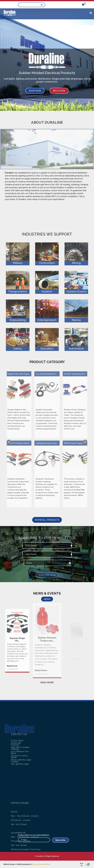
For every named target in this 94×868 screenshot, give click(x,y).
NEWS (47, 599)
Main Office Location (20, 729)
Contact (15, 784)
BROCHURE (59, 91)
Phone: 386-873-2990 (21, 741)
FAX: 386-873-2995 (20, 745)
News (14, 775)
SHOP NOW (35, 91)
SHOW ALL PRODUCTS (47, 520)
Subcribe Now (47, 578)
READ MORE (47, 682)
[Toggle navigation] (91, 13)
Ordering (15, 771)
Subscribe (55, 839)
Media (14, 780)
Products (15, 767)
